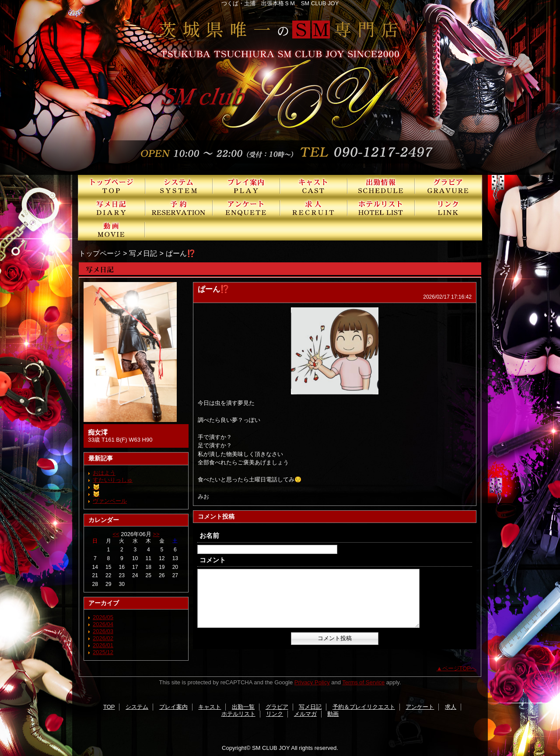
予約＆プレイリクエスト (179, 208)
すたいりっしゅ (113, 480)
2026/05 (103, 617)
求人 (314, 208)
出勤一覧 (381, 186)
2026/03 (103, 631)
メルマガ (305, 714)
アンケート (246, 208)
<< (116, 534)
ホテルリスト (381, 208)
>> (156, 534)
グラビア (448, 186)
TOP (112, 186)
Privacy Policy (312, 682)
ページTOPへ (460, 668)
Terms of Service (363, 682)
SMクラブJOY (280, 87)
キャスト (314, 186)
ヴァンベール (110, 501)
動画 (112, 230)
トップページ (100, 253)
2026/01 (103, 645)
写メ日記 (112, 208)
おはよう (104, 473)
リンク (448, 208)
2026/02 (103, 638)
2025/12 (103, 652)
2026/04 (103, 624)
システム (179, 186)
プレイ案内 (246, 186)
